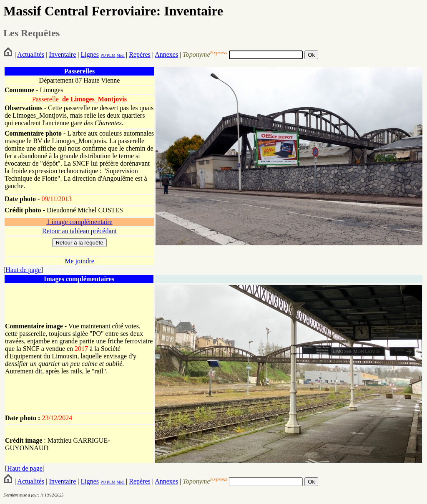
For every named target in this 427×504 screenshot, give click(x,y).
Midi (120, 55)
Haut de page (23, 270)
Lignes (90, 54)
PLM (111, 55)
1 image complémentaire (79, 222)
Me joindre (79, 261)
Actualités (31, 54)
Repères (140, 54)
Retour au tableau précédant (79, 231)
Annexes (166, 54)
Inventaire (62, 54)
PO (103, 55)
